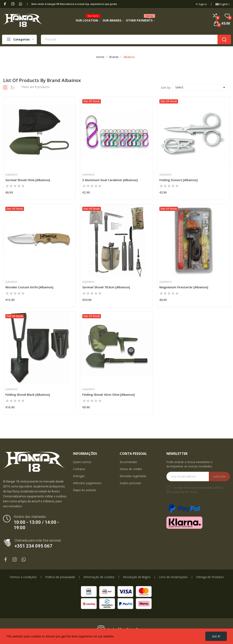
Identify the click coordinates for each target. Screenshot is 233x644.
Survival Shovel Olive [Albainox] (28, 180)
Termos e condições (23, 577)
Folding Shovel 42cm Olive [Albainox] (109, 395)
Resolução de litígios (137, 577)
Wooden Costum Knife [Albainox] (29, 287)
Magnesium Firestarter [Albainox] (184, 287)
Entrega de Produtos (210, 577)
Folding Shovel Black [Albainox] (28, 395)
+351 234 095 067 (33, 546)
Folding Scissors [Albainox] (179, 180)
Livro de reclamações (173, 577)
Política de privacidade (60, 577)
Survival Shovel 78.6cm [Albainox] (106, 287)
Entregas (79, 476)
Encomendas (128, 462)
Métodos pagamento (87, 483)
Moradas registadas (133, 476)
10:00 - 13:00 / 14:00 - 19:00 (36, 525)
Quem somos (82, 462)
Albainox (11, 175)
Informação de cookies (99, 577)
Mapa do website (85, 490)
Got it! (216, 636)
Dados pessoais (130, 483)
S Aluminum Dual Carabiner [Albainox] (110, 180)
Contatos (79, 469)
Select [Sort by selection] (201, 87)
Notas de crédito (131, 469)
